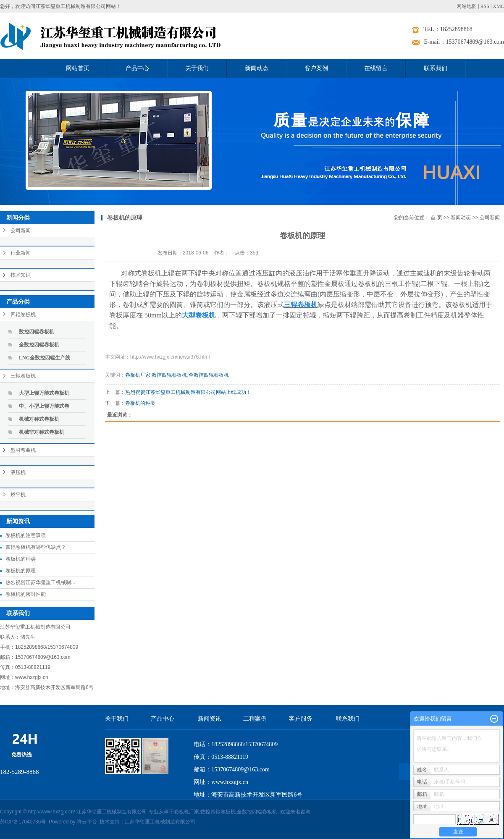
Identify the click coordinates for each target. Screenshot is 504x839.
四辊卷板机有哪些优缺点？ (36, 547)
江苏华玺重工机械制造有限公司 (160, 822)
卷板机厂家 (138, 375)
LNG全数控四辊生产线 (45, 358)
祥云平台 (87, 822)
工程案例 (255, 719)
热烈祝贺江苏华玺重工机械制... (40, 582)
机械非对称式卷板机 (42, 432)
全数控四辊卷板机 (39, 345)
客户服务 (301, 719)
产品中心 (137, 68)
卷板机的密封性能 (26, 594)
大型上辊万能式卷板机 (44, 393)
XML (498, 6)
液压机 (18, 472)
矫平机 (18, 495)
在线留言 (376, 68)
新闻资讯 (210, 719)
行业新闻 (21, 253)
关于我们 (197, 68)
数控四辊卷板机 (37, 332)
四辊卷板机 (23, 315)
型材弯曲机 (23, 450)
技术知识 (21, 275)
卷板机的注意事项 (26, 535)
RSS (485, 6)
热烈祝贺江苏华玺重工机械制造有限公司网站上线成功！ (188, 392)
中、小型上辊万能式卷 (44, 406)
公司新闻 (21, 231)
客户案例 (316, 68)
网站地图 (467, 6)
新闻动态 (257, 68)
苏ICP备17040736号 (23, 822)
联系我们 (436, 68)
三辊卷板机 (23, 376)
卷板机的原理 (21, 571)
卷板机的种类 (21, 559)
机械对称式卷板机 (39, 419)
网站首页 (78, 68)
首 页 (436, 218)
